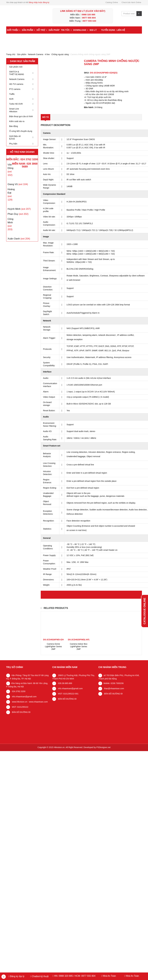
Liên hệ (121, 30)
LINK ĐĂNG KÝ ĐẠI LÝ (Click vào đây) (83, 11)
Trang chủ (11, 54)
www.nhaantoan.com (38, 702)
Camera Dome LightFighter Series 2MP (53, 647)
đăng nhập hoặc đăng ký (39, 2)
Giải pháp (54, 30)
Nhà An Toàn (109, 976)
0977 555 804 (89, 18)
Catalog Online (112, 2)
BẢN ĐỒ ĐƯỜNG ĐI (21, 712)
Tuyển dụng (108, 30)
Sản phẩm (29, 30)
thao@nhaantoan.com (114, 688)
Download (81, 30)
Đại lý (93, 30)
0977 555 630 (89, 21)
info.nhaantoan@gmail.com (24, 697)
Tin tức (66, 30)
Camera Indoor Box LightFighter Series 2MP (79, 647)
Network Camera (36, 54)
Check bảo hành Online (131, 2)
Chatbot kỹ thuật (40, 976)
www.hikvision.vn (19, 702)
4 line (47, 54)
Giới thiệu (14, 30)
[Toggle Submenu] (33, 73)
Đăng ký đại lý (17, 976)
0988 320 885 (88, 14)
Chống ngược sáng (60, 54)
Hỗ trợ (42, 30)
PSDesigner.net (103, 747)
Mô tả (45, 117)
